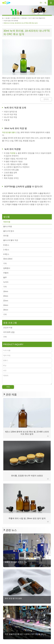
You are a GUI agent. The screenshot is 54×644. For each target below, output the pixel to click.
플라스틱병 (8, 226)
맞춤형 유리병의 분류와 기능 (16, 562)
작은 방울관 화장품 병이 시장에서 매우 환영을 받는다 (25, 634)
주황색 (6, 273)
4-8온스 (6, 254)
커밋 (8, 387)
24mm (6, 305)
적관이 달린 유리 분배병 (11, 21)
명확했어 (7, 268)
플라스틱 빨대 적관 (11, 240)
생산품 (8, 18)
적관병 (13, 153)
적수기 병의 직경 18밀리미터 (37, 18)
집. (3, 18)
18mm (6, 291)
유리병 (6, 236)
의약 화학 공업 (9, 332)
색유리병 (24, 18)
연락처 (46, 99)
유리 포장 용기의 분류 (13, 598)
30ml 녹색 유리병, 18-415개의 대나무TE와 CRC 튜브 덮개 (21, 23)
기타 (5, 263)
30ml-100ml (8, 259)
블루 (5, 277)
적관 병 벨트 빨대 (9, 132)
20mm (6, 296)
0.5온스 (6, 245)
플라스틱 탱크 (9, 231)
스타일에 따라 (15, 18)
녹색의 (6, 282)
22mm (6, 301)
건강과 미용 (8, 328)
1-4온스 (6, 250)
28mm (6, 310)
